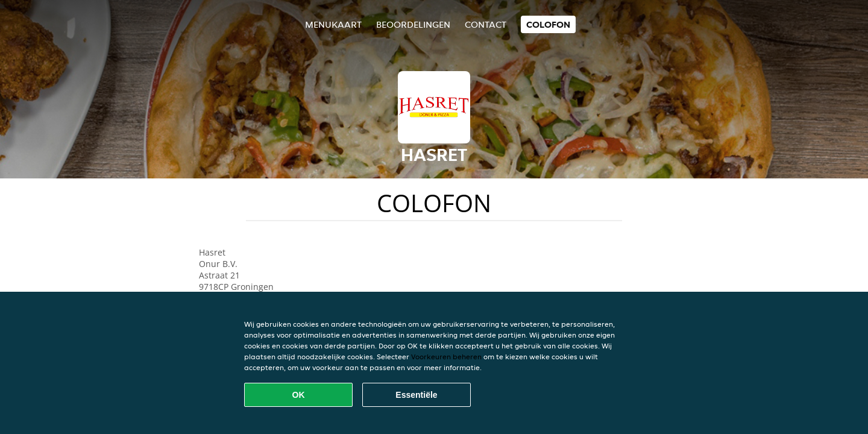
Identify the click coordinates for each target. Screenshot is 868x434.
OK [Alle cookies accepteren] (299, 395)
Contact (486, 24)
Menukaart (333, 24)
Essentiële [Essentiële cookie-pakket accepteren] (416, 395)
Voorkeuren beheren (446, 357)
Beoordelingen (413, 24)
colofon (548, 24)
